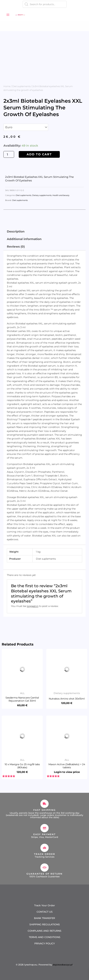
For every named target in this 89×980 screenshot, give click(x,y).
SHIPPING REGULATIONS (45, 924)
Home (7, 86)
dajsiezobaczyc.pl (63, 965)
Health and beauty (61, 195)
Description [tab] (16, 231)
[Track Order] (44, 848)
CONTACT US (45, 912)
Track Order (45, 854)
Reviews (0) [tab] (16, 247)
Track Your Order (45, 905)
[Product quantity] (9, 154)
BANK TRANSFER (44, 918)
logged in (33, 606)
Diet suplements (21, 86)
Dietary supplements (42, 195)
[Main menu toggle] (8, 15)
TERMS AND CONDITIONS (45, 937)
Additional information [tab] (24, 239)
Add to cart (39, 154)
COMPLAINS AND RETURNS (44, 931)
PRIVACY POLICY (45, 943)
